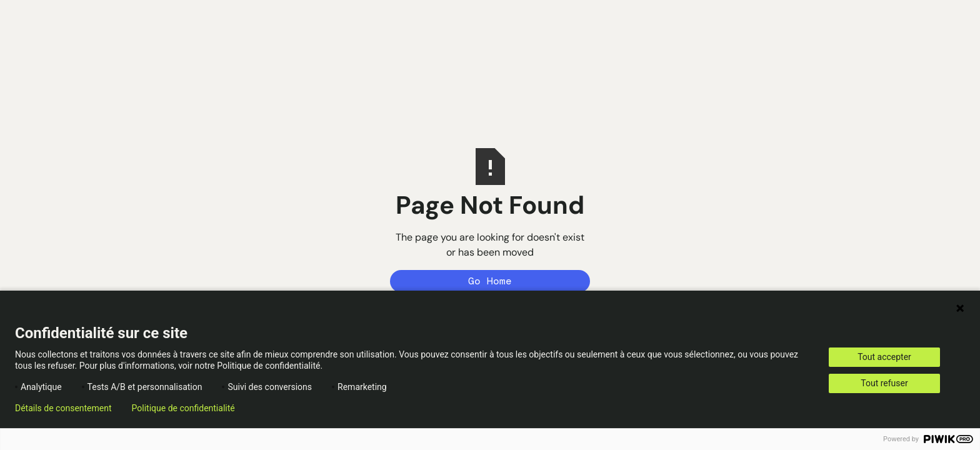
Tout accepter (884, 357)
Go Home (490, 281)
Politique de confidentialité (183, 408)
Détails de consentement (63, 408)
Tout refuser (884, 383)
